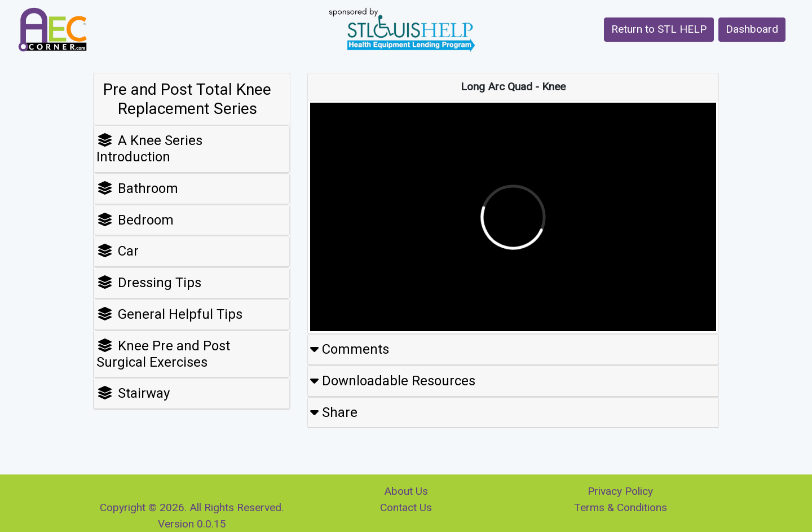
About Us (406, 491)
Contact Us (406, 507)
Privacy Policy (620, 491)
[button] (659, 30)
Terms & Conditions (621, 507)
